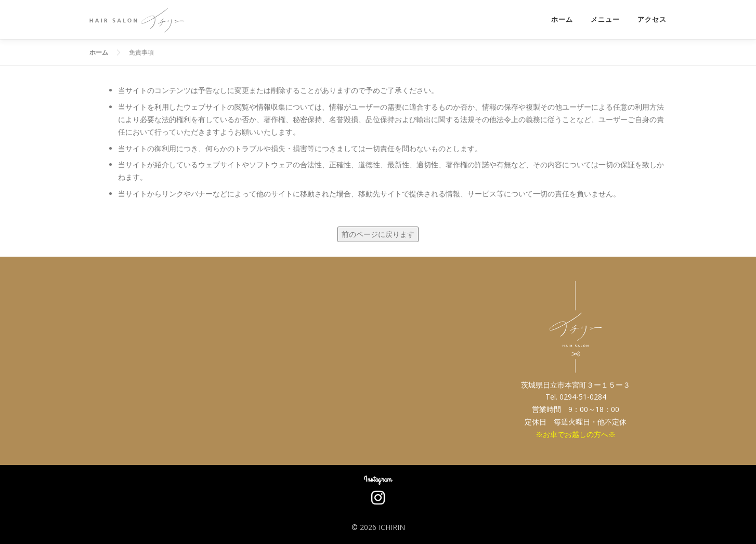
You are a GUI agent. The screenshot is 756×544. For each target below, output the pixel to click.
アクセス (652, 19)
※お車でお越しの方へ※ (576, 434)
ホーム (562, 19)
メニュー (605, 19)
